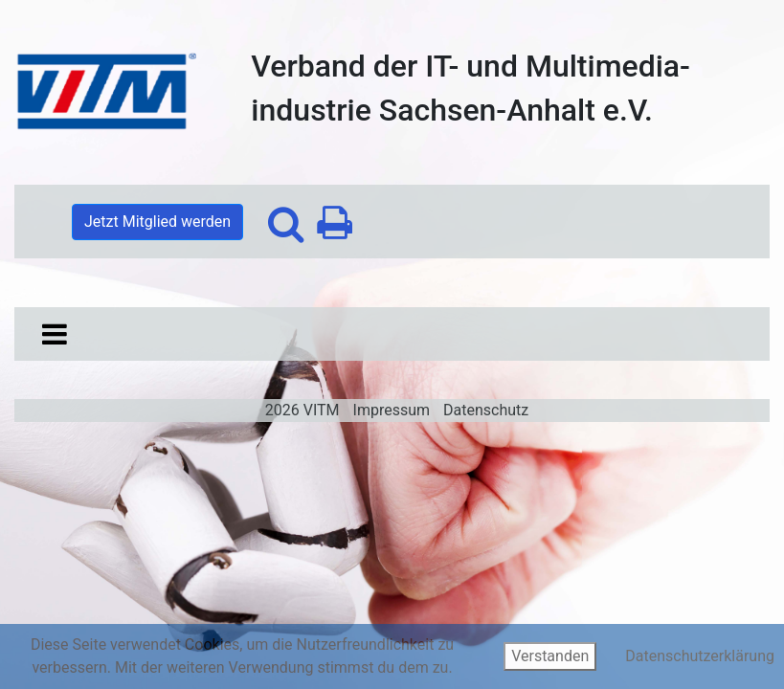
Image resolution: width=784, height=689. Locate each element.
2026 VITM (302, 410)
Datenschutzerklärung (700, 656)
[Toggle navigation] (55, 334)
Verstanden (550, 656)
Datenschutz (486, 410)
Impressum (392, 410)
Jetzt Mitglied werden (157, 222)
